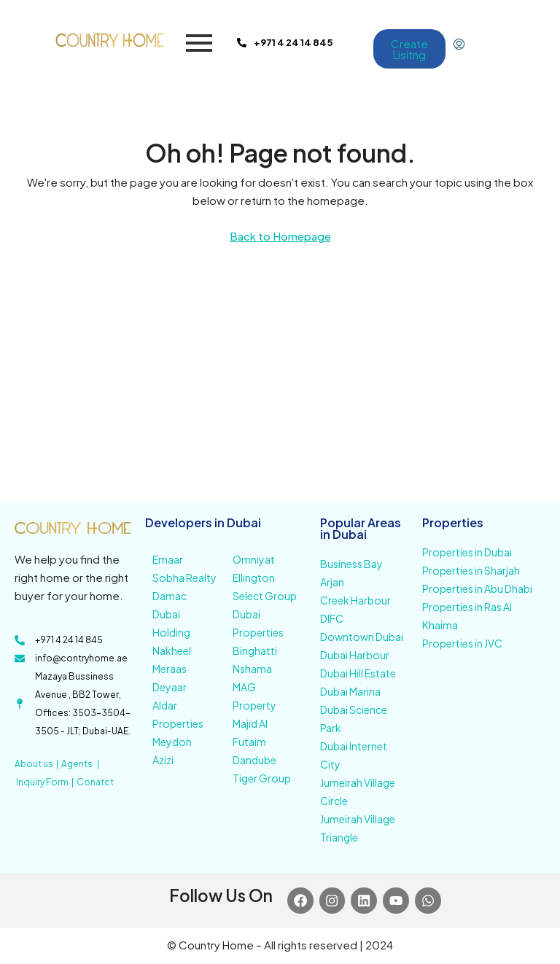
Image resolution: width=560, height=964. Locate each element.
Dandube (254, 760)
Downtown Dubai (362, 637)
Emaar (168, 559)
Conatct (95, 782)
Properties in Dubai (467, 552)
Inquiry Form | (46, 782)
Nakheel (172, 650)
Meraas (170, 669)
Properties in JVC (462, 643)
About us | (38, 764)
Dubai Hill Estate (358, 673)
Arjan (332, 582)
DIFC (332, 618)
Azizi (163, 760)
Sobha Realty (184, 578)
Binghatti (255, 650)
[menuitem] (459, 44)
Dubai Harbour (355, 655)
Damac (170, 596)
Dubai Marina (350, 691)
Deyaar (170, 687)
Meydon (172, 742)
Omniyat (254, 559)
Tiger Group (262, 778)
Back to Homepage (280, 236)
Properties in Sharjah (471, 570)
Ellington (254, 578)
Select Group (265, 596)
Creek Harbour (355, 600)
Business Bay (351, 564)
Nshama (252, 669)
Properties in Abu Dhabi (477, 588)
